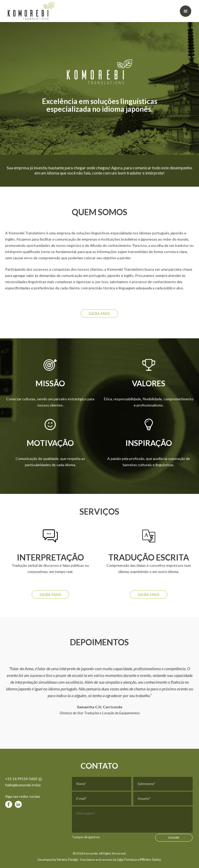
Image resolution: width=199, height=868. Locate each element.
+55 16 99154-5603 (24, 779)
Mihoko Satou (150, 859)
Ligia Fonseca (127, 859)
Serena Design (67, 859)
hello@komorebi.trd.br (23, 785)
